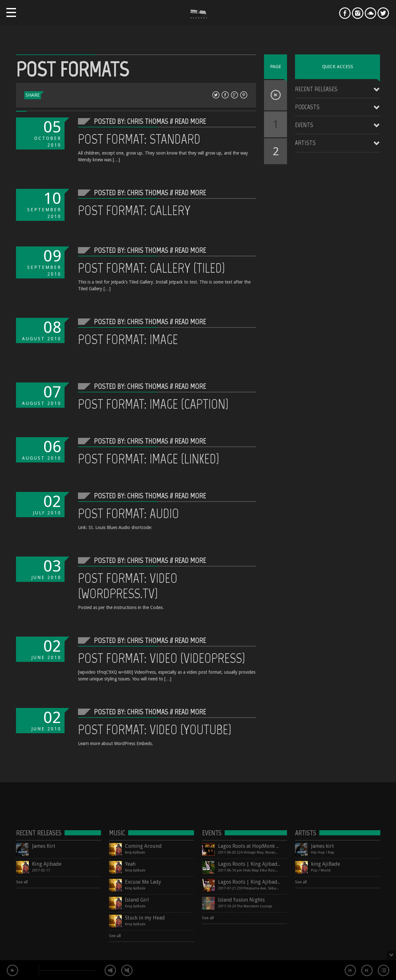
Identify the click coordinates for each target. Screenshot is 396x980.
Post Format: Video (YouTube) (155, 729)
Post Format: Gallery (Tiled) (151, 268)
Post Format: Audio (128, 513)
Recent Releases (316, 89)
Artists (305, 143)
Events (304, 125)
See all (22, 882)
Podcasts (307, 107)
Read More (190, 121)
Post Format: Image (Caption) (153, 404)
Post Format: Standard (139, 139)
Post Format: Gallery (134, 210)
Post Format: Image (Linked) (149, 459)
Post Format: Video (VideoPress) (162, 658)
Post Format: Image (128, 339)
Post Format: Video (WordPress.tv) (128, 586)
